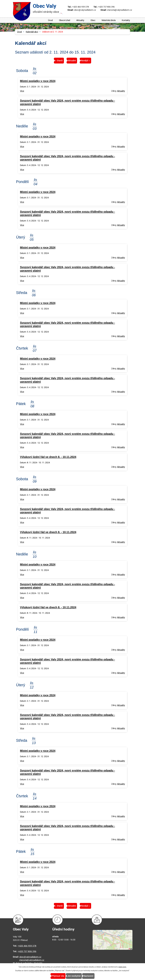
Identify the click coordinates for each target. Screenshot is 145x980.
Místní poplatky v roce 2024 (38, 81)
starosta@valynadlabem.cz (120, 10)
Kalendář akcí (32, 32)
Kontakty (126, 20)
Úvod (50, 20)
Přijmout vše (53, 976)
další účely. (123, 967)
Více (22, 91)
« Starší (54, 60)
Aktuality (80, 20)
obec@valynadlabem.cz (85, 10)
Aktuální (72, 60)
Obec (93, 20)
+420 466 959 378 (81, 7)
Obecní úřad (65, 20)
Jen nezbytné (74, 976)
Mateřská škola (109, 20)
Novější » (91, 60)
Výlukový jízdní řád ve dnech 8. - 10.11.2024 (48, 457)
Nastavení (94, 976)
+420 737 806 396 (106, 7)
